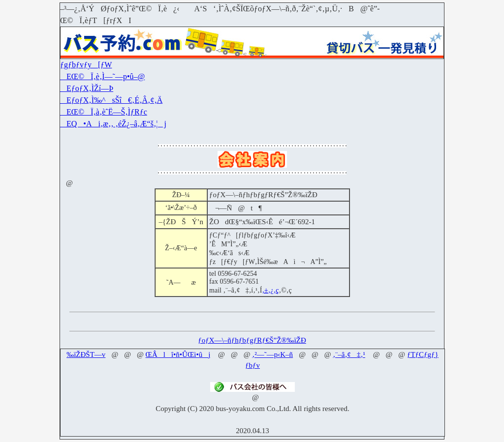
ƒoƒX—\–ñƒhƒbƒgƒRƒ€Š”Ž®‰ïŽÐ (252, 340)
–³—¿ (69, 9)
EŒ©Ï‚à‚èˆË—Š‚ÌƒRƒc (104, 112)
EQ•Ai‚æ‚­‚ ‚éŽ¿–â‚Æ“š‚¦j (113, 124)
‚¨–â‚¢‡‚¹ (349, 354)
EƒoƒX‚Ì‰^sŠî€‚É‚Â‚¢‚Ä (111, 100)
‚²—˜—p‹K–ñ (272, 354)
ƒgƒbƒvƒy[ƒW (86, 65)
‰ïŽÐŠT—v (86, 354)
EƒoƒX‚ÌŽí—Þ (87, 88)
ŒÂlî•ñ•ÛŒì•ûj (178, 354)
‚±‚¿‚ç (270, 290)
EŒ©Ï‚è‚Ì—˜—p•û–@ (102, 76)
